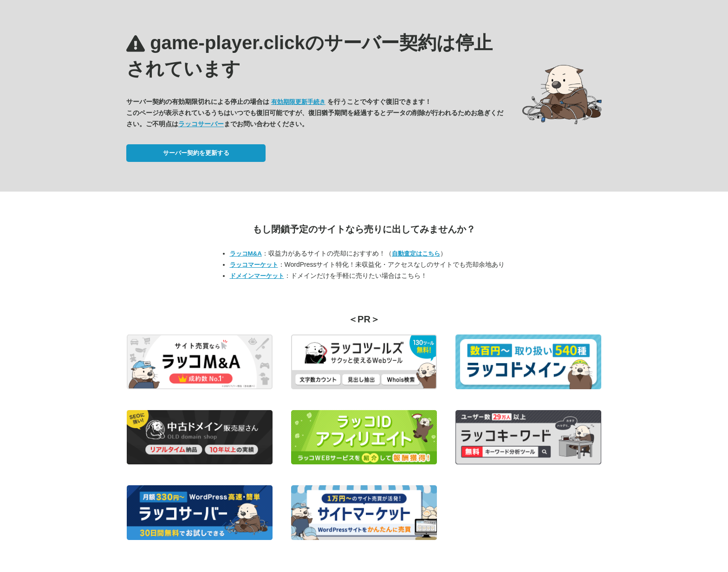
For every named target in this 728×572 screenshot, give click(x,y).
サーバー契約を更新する (196, 153)
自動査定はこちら (416, 254)
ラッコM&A (246, 254)
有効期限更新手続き (298, 102)
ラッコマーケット (254, 265)
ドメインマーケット (257, 276)
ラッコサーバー (201, 124)
